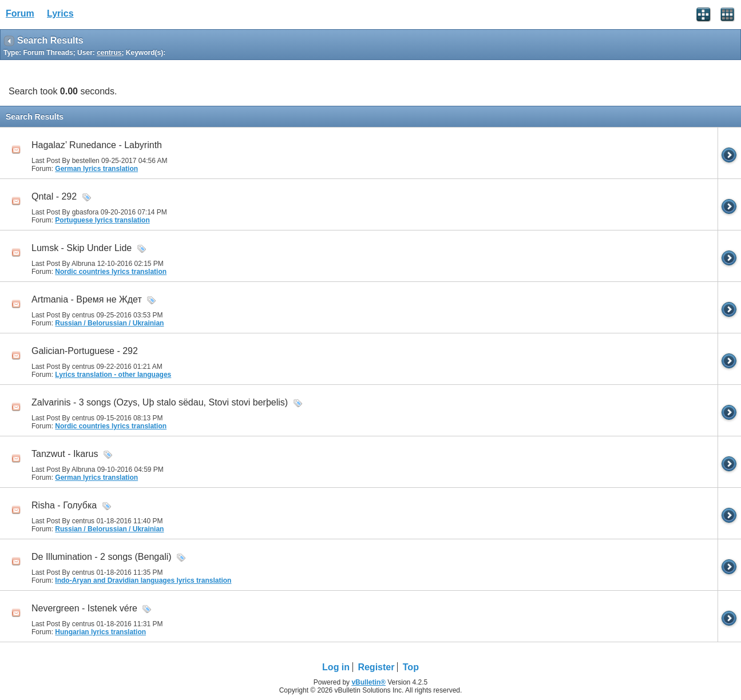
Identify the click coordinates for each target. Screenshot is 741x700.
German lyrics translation (96, 169)
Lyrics (60, 13)
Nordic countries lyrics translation (111, 272)
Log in (336, 667)
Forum (20, 13)
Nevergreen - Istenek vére (84, 608)
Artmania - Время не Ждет (87, 299)
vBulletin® (368, 682)
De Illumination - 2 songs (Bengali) (102, 557)
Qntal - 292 (54, 196)
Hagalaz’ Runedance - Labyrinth (97, 145)
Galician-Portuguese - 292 (85, 351)
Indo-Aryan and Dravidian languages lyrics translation (143, 580)
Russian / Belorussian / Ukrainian (109, 323)
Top (411, 667)
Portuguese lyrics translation (102, 220)
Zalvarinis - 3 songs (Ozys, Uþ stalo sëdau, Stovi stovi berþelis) (160, 402)
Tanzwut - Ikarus (65, 454)
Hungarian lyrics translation (100, 632)
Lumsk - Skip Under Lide (82, 248)
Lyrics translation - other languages (113, 375)
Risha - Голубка (64, 505)
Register (376, 667)
